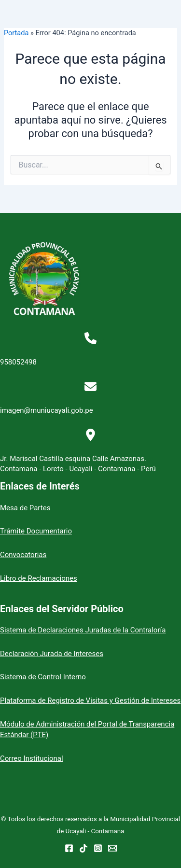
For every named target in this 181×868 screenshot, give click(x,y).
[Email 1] (112, 848)
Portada (16, 33)
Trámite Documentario (36, 531)
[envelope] (90, 386)
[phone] (90, 338)
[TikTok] (84, 848)
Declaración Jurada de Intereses (52, 654)
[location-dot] (90, 435)
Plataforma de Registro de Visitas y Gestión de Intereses (90, 700)
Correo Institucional (32, 758)
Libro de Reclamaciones (39, 578)
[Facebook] (69, 848)
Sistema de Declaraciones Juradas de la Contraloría (83, 630)
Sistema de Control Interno (43, 677)
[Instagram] (98, 848)
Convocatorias (23, 555)
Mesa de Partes (25, 508)
